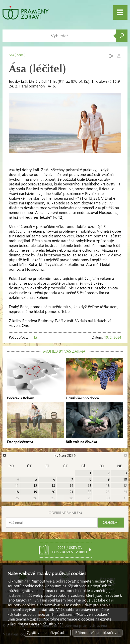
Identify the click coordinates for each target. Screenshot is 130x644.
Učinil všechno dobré (94, 379)
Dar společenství (36, 423)
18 (17, 492)
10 (125, 479)
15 (89, 486)
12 (35, 486)
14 (71, 486)
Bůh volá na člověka (94, 423)
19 (35, 492)
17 (125, 486)
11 (17, 486)
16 (108, 486)
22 (89, 492)
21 (71, 492)
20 (53, 492)
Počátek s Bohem (36, 379)
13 (53, 486)
